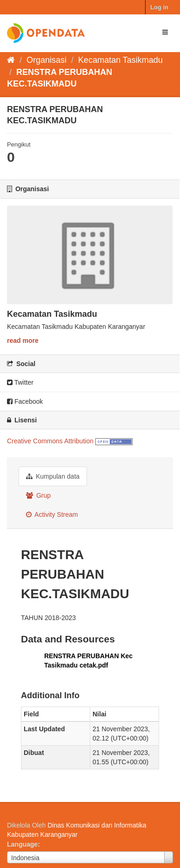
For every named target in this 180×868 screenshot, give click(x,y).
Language (22, 844)
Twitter (20, 382)
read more (23, 341)
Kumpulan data (53, 476)
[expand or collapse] (165, 32)
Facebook (25, 401)
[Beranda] (11, 60)
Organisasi (47, 60)
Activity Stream (52, 514)
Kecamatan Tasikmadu (120, 60)
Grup (38, 495)
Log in (159, 7)
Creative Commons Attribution (50, 441)
